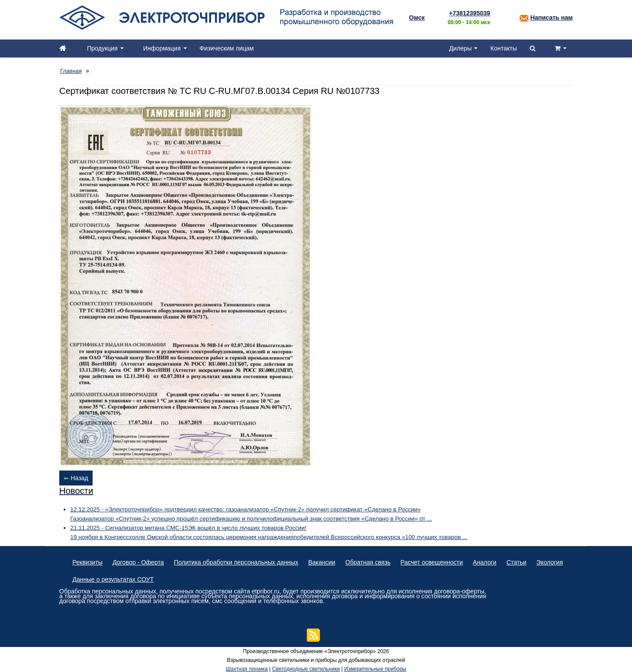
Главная (72, 70)
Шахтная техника (247, 668)
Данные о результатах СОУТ (151, 578)
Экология (86, 578)
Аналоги (493, 560)
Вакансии (326, 560)
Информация (166, 48)
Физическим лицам (229, 48)
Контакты (503, 48)
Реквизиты (88, 560)
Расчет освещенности (438, 560)
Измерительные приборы (375, 668)
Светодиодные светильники (306, 668)
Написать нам (551, 18)
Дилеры (462, 48)
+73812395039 (470, 13)
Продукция (106, 48)
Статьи (526, 560)
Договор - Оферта (140, 560)
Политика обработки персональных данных (239, 560)
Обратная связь (373, 560)
